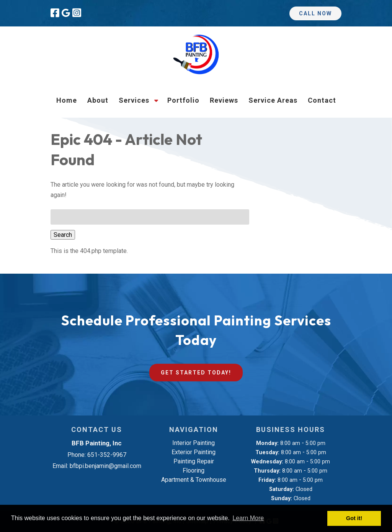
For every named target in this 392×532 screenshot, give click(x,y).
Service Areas (273, 100)
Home (67, 100)
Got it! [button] (354, 518)
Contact (322, 100)
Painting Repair (194, 461)
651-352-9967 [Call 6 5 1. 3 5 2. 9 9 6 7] (107, 455)
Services (134, 100)
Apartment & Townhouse (194, 480)
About (98, 100)
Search (63, 235)
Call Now (315, 13)
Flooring (194, 470)
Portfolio (183, 100)
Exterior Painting (194, 452)
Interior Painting (194, 443)
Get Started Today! (196, 373)
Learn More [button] (248, 518)
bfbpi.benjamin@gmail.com (105, 466)
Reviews (224, 100)
